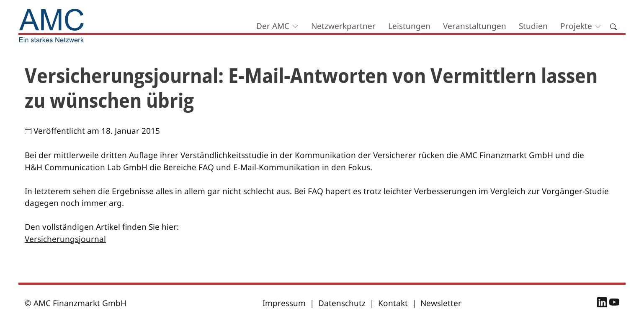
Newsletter (441, 303)
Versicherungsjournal (65, 239)
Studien (533, 26)
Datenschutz (342, 303)
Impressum (284, 303)
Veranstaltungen (475, 26)
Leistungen (409, 26)
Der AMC (273, 26)
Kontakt (393, 303)
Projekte (576, 26)
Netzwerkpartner (343, 26)
